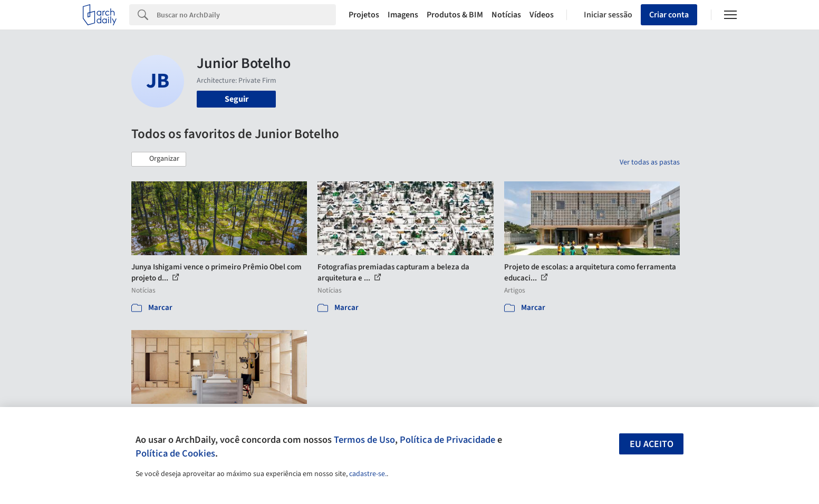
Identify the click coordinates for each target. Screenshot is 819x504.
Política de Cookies (175, 453)
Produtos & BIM (455, 15)
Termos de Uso (364, 440)
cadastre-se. (368, 474)
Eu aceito (652, 444)
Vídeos (542, 15)
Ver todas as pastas (650, 162)
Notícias (506, 15)
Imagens (403, 15)
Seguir (237, 99)
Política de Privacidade (447, 440)
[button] (159, 159)
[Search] (247, 15)
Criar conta (669, 15)
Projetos (364, 15)
